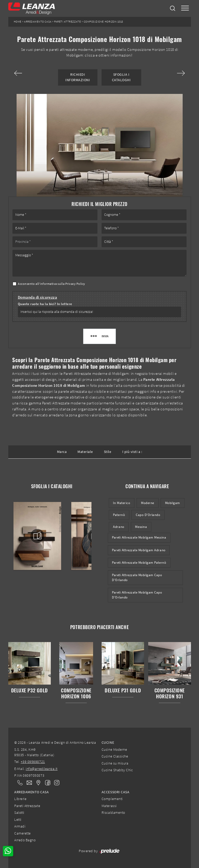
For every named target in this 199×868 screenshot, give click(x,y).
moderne (148, 503)
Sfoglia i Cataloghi (121, 77)
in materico (122, 503)
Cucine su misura (115, 763)
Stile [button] (108, 452)
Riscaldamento (113, 812)
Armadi (20, 826)
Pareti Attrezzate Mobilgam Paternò (139, 563)
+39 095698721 (33, 762)
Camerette (23, 833)
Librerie (20, 799)
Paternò (119, 515)
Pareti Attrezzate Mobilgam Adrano (139, 550)
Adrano (119, 527)
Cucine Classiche (115, 756)
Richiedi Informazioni (78, 77)
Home (18, 22)
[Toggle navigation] (185, 8)
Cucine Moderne (114, 749)
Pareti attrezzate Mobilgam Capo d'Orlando (137, 595)
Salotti (19, 812)
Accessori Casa (115, 792)
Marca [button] (62, 452)
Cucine (108, 742)
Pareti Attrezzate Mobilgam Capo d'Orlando (137, 577)
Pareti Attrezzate (67, 22)
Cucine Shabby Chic (117, 770)
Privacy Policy (75, 284)
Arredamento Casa (38, 22)
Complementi (112, 799)
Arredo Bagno (25, 840)
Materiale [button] (85, 452)
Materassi (109, 806)
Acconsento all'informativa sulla (52, 284)
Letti (18, 819)
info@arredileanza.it (42, 769)
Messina (141, 527)
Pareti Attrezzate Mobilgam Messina (139, 537)
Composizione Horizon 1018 (103, 22)
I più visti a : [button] (132, 452)
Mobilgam (173, 503)
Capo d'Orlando (148, 515)
